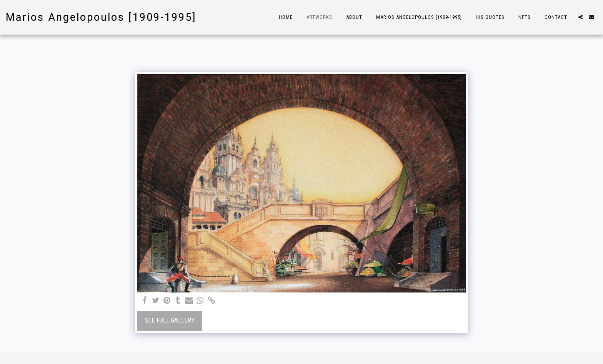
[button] (581, 17)
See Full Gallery (170, 320)
